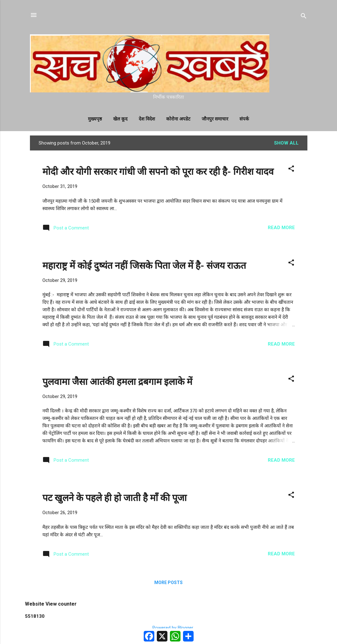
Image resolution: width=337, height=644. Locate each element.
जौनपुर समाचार (215, 119)
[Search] (304, 17)
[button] (291, 170)
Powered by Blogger (168, 628)
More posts (168, 583)
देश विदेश (147, 119)
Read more (281, 228)
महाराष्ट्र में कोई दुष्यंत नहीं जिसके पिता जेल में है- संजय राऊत (144, 265)
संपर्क (244, 119)
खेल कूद (120, 119)
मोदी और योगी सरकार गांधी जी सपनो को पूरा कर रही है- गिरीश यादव (158, 172)
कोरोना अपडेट (178, 119)
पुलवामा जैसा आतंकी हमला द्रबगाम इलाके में (117, 382)
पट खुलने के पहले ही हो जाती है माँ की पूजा (115, 498)
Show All (286, 143)
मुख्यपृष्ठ (95, 119)
